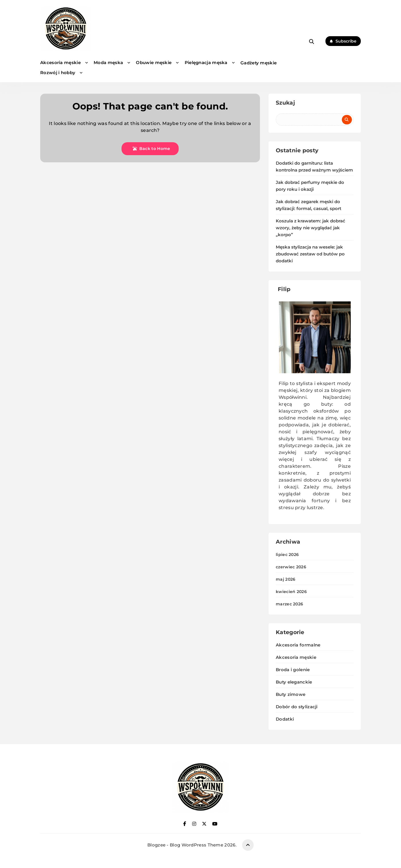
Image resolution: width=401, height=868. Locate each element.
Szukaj (285, 103)
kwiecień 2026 (291, 592)
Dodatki (285, 719)
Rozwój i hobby (58, 73)
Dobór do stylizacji (297, 707)
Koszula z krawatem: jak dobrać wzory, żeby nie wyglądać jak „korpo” (311, 228)
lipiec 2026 (287, 555)
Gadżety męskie (259, 63)
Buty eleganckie (294, 682)
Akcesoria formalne (298, 645)
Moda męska (108, 62)
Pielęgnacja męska (206, 62)
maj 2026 (286, 579)
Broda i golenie (293, 670)
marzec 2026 (289, 604)
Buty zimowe (291, 694)
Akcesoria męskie (60, 62)
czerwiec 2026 (291, 567)
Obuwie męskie (154, 62)
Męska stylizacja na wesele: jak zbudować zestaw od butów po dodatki (310, 254)
